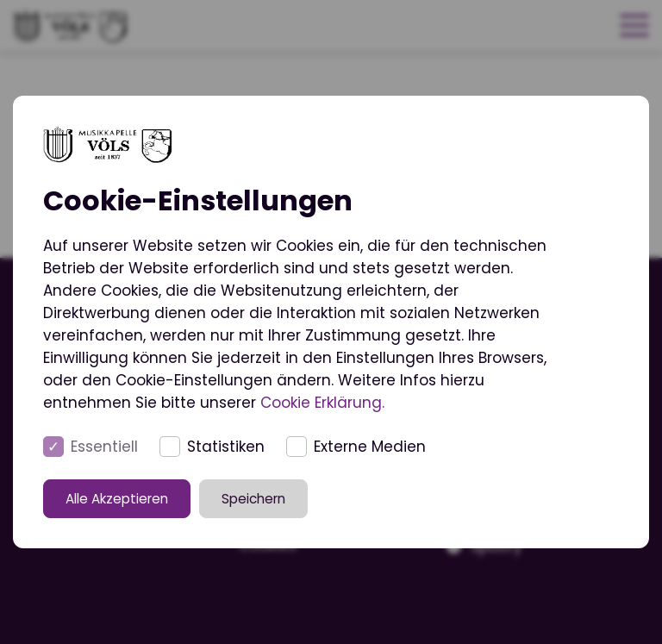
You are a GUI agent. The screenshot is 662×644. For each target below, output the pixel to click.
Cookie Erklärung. (322, 403)
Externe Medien (370, 447)
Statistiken (226, 447)
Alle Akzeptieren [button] (125, 498)
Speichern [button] (261, 498)
